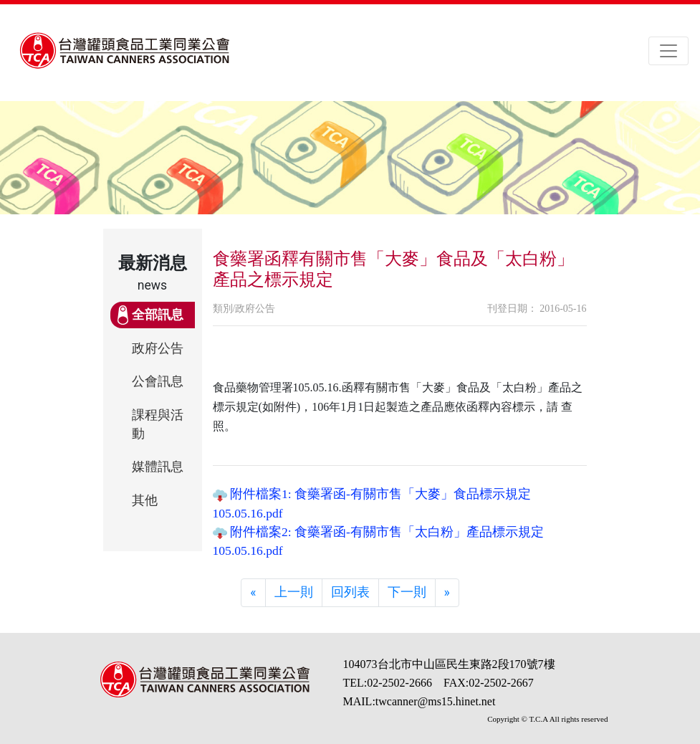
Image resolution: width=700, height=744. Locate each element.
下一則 (407, 592)
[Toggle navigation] (668, 51)
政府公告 (158, 348)
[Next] (447, 593)
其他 (145, 500)
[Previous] (253, 593)
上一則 (294, 592)
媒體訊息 (158, 467)
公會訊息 (158, 381)
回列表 (350, 592)
